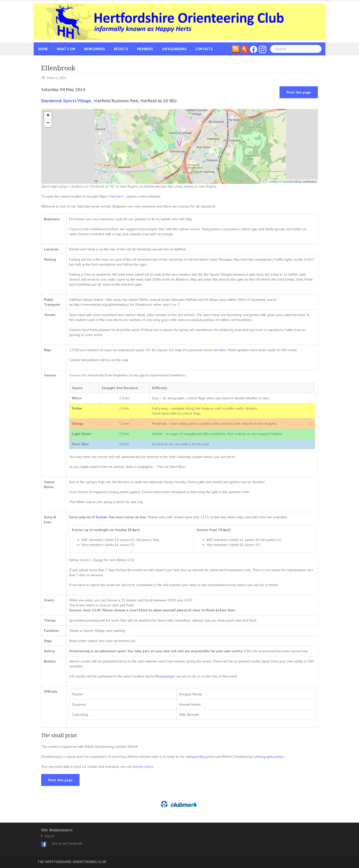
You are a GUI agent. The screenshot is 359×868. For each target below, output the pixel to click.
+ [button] (48, 116)
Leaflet (273, 182)
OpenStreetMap (292, 182)
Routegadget (165, 676)
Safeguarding (174, 49)
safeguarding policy (200, 757)
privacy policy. (143, 766)
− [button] (48, 123)
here (223, 350)
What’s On (66, 49)
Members (145, 49)
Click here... (118, 196)
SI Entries (100, 517)
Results (121, 49)
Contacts (204, 49)
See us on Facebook (67, 843)
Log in (49, 836)
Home (43, 49)
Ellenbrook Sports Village (66, 101)
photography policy (269, 757)
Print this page (299, 92)
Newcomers (94, 49)
